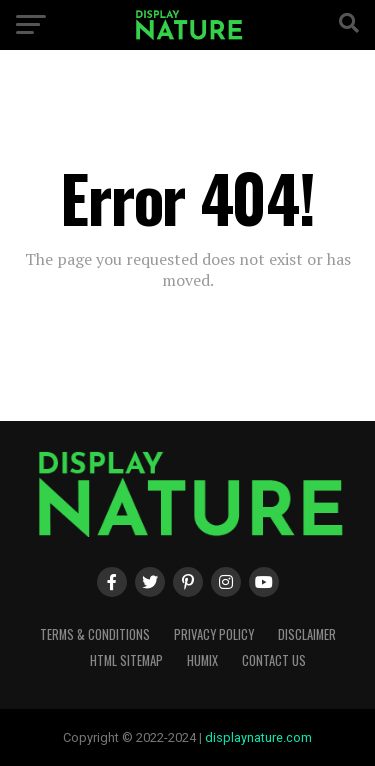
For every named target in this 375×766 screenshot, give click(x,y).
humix (202, 660)
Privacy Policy (214, 634)
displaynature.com (258, 737)
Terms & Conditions (95, 634)
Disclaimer (307, 634)
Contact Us (274, 660)
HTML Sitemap (126, 660)
